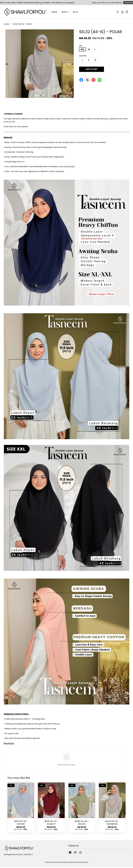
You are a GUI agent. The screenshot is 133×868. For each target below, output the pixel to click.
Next (72, 65)
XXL (82, 50)
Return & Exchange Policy (79, 863)
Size (81, 46)
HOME (54, 12)
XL (89, 50)
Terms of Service (51, 863)
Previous (7, 65)
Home (6, 25)
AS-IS (76, 12)
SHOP (65, 12)
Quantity (83, 56)
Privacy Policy (63, 863)
